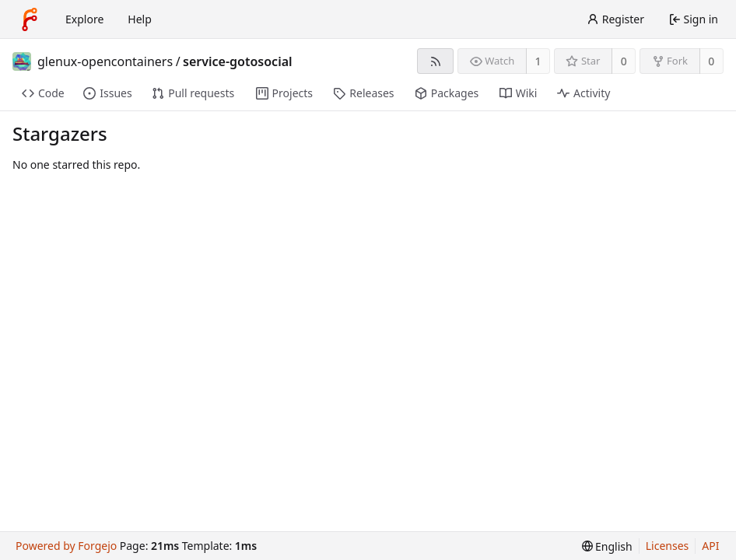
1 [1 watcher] (538, 61)
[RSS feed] (435, 61)
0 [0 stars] (624, 61)
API (710, 546)
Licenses (668, 546)
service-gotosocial (237, 61)
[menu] (607, 546)
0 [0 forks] (711, 61)
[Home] (30, 19)
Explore (84, 19)
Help (140, 19)
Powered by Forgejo (66, 546)
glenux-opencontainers (105, 61)
